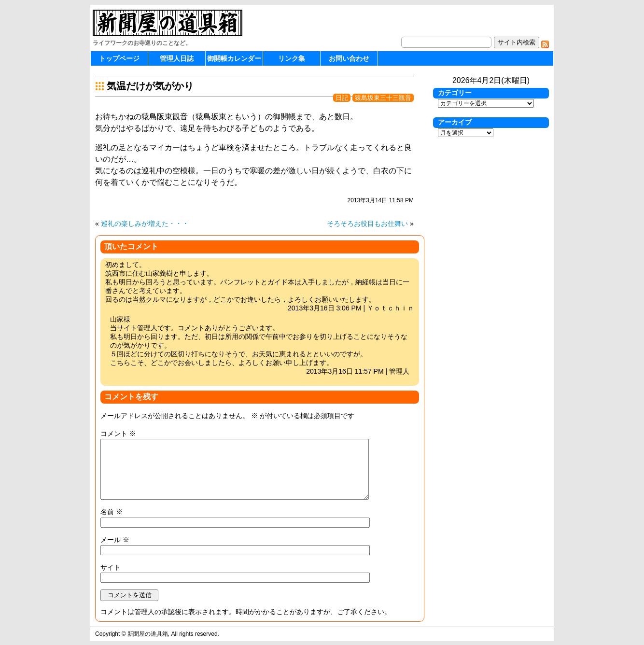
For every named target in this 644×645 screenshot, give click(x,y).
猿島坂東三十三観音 (383, 98)
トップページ (119, 58)
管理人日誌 (177, 58)
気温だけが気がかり (150, 86)
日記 (342, 98)
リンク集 (292, 58)
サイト (111, 567)
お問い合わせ (349, 58)
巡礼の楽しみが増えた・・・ (145, 224)
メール (115, 540)
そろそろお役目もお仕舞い (367, 224)
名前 (112, 512)
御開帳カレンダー (234, 58)
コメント (118, 434)
